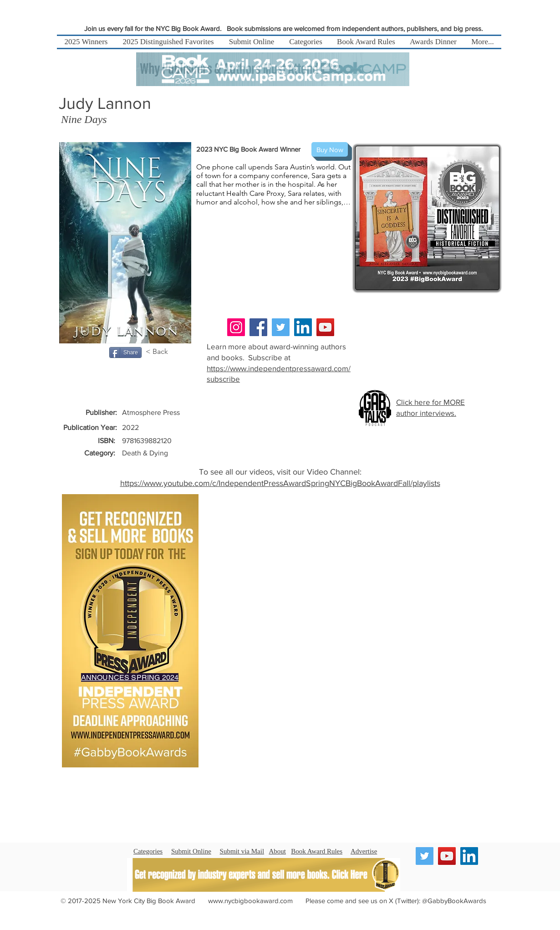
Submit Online (191, 851)
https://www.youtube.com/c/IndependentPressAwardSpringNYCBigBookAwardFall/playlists (280, 483)
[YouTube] (325, 327)
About (278, 851)
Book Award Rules (317, 851)
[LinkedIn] (303, 327)
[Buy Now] (330, 149)
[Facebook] (258, 327)
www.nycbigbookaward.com (250, 901)
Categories (148, 851)
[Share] (125, 353)
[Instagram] (236, 327)
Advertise (364, 851)
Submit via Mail (242, 851)
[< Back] (161, 352)
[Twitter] (281, 327)
